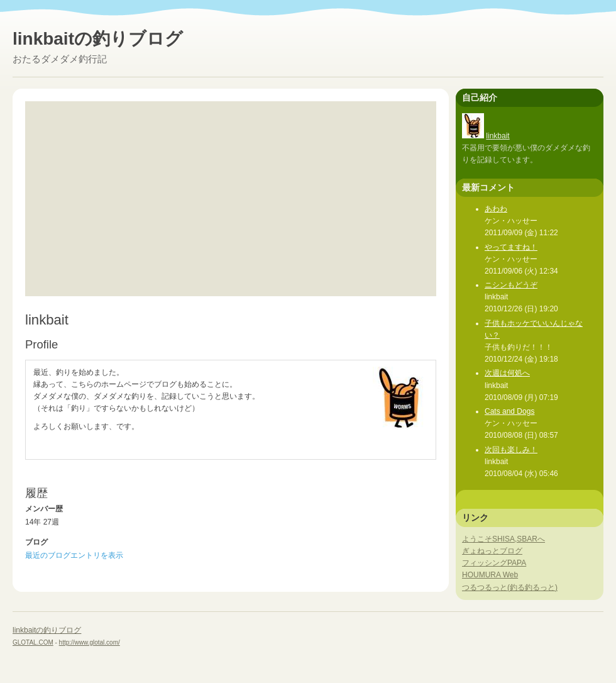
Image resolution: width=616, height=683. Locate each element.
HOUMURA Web (490, 575)
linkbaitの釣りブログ (98, 39)
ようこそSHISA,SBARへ (503, 539)
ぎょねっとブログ (492, 551)
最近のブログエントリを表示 (74, 555)
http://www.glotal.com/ (90, 642)
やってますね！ (511, 247)
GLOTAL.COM (33, 642)
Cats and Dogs (509, 411)
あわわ (496, 209)
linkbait (498, 136)
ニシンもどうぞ (511, 285)
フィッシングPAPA (494, 563)
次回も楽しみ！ (511, 450)
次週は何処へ (507, 373)
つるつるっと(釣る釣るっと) (510, 587)
